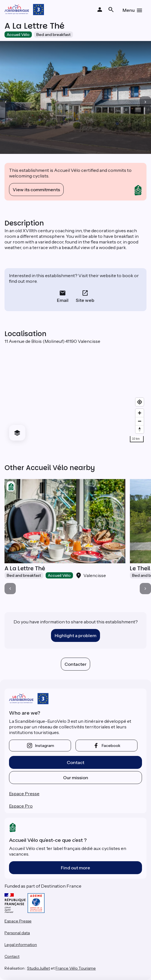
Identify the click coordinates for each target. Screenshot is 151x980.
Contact (75, 762)
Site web (85, 300)
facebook (111, 746)
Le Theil (140, 568)
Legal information (21, 945)
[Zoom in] (140, 413)
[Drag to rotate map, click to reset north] (140, 429)
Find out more (75, 868)
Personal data (17, 933)
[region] (75, 395)
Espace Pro (21, 806)
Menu (129, 10)
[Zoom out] (140, 421)
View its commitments (36, 190)
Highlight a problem (75, 635)
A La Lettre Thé (25, 568)
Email (63, 300)
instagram (45, 746)
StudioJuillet (38, 968)
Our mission (76, 778)
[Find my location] (140, 402)
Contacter (75, 664)
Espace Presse (24, 794)
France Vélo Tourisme (76, 968)
